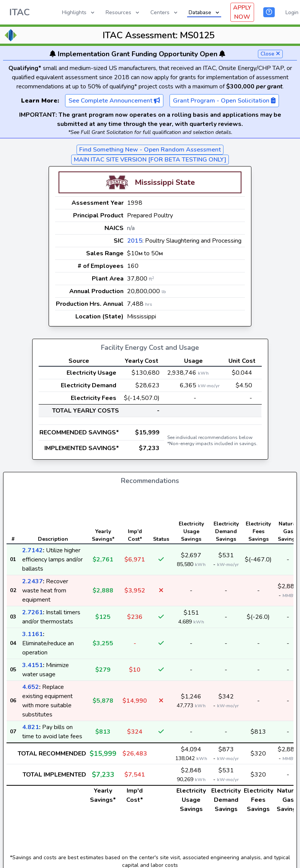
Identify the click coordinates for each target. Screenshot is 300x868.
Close (270, 54)
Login (292, 12)
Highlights (79, 12)
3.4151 (33, 665)
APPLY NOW (242, 12)
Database (205, 12)
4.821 (31, 727)
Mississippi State (165, 182)
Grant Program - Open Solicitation (224, 101)
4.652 (31, 687)
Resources (123, 12)
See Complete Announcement (114, 101)
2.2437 (33, 581)
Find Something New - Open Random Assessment (150, 150)
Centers (165, 12)
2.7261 (33, 612)
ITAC (20, 12)
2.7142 (33, 550)
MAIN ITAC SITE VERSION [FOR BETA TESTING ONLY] (150, 160)
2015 (135, 241)
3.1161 (33, 634)
